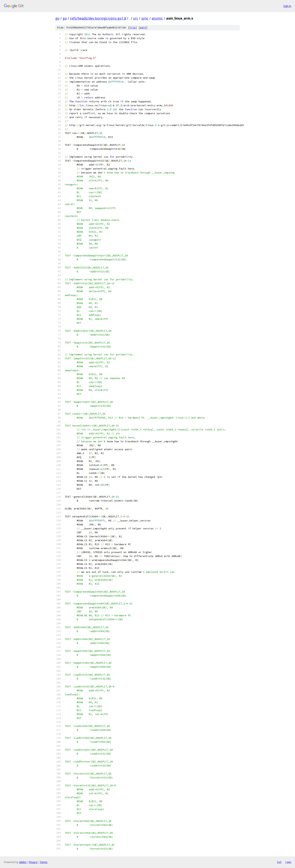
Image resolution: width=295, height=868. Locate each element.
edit (143, 28)
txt (279, 862)
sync (145, 18)
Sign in (287, 6)
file (132, 28)
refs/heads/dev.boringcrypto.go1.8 (98, 18)
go (57, 18)
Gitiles (23, 862)
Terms (43, 862)
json (288, 862)
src (136, 18)
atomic (157, 18)
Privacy (33, 862)
